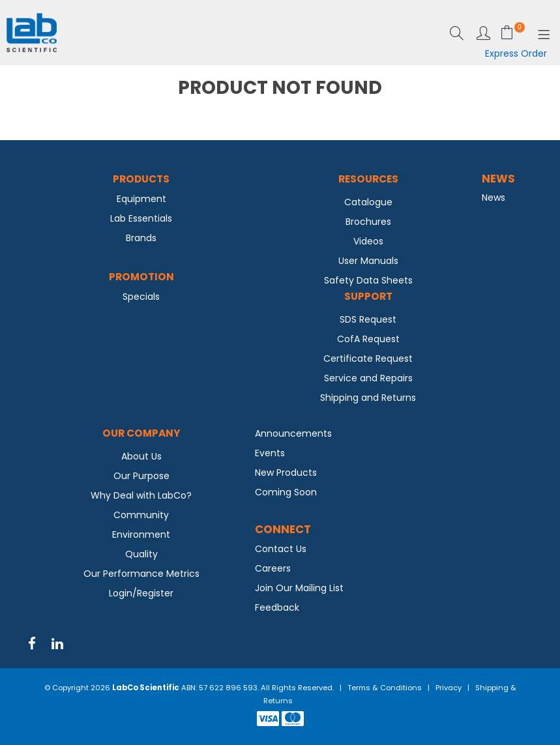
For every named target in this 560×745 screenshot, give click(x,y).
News (494, 197)
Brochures (368, 222)
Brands (141, 238)
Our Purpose (141, 476)
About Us (141, 456)
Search (457, 33)
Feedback (277, 607)
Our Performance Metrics (141, 574)
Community (141, 515)
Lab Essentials (141, 218)
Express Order (516, 53)
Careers (273, 568)
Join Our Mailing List (299, 588)
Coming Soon (286, 492)
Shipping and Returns (368, 398)
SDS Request (368, 319)
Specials (141, 297)
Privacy (449, 688)
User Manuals (368, 261)
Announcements (293, 433)
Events (270, 453)
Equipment (141, 199)
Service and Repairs (368, 378)
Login (483, 33)
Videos (368, 241)
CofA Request (368, 339)
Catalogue (368, 202)
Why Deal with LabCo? (141, 495)
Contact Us (281, 549)
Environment (141, 534)
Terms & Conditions (385, 688)
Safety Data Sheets (368, 280)
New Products (286, 473)
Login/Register (141, 593)
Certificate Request (368, 358)
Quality (141, 554)
